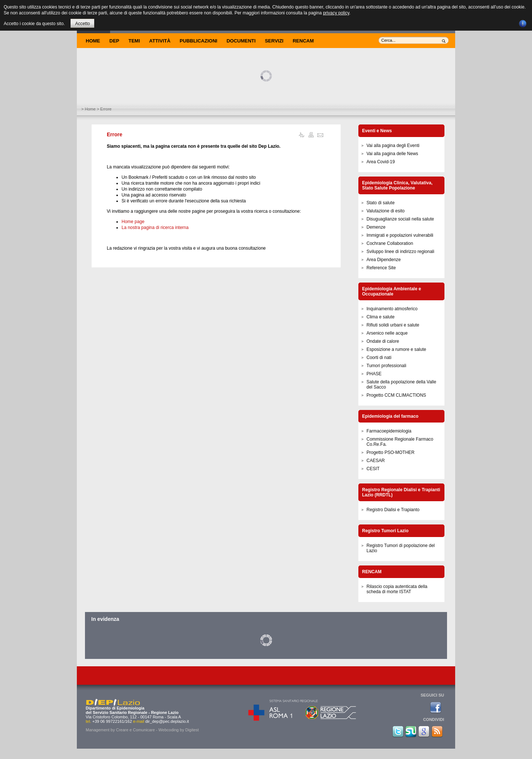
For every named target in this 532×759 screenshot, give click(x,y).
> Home (88, 109)
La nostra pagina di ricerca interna (155, 228)
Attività (160, 41)
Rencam (303, 41)
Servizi (274, 41)
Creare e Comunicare (135, 730)
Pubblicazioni (198, 41)
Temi (134, 41)
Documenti (241, 41)
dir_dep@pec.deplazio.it (167, 721)
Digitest (192, 730)
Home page (133, 222)
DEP (114, 41)
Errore (115, 134)
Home (93, 41)
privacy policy (336, 13)
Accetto (82, 24)
